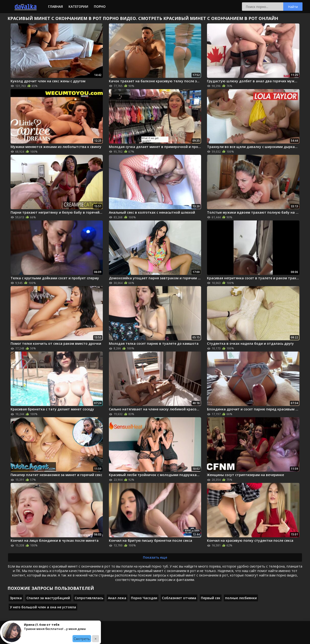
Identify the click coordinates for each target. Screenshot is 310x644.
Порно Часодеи (144, 598)
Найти (293, 7)
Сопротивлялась (89, 598)
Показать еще (155, 557)
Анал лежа (117, 598)
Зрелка (16, 598)
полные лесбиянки (241, 598)
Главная (55, 6)
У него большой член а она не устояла (43, 607)
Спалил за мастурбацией (48, 598)
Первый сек (211, 598)
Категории (78, 6)
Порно (100, 6)
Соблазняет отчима (179, 598)
